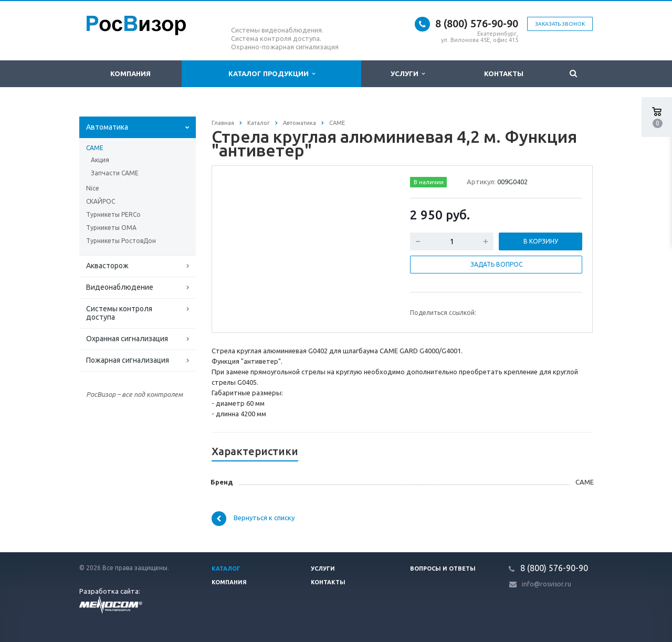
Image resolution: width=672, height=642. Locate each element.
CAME (95, 148)
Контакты (504, 73)
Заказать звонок (560, 24)
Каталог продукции (272, 74)
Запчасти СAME (115, 173)
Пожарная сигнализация (128, 360)
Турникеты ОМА (111, 228)
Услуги (408, 74)
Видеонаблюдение (120, 287)
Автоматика (107, 127)
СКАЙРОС (101, 201)
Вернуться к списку (253, 519)
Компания (130, 73)
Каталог (226, 569)
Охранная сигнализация (127, 339)
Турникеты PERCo (113, 214)
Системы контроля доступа (119, 313)
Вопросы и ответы (443, 569)
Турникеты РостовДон (121, 241)
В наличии (429, 182)
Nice (93, 188)
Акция (100, 160)
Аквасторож (107, 266)
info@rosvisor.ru (547, 584)
